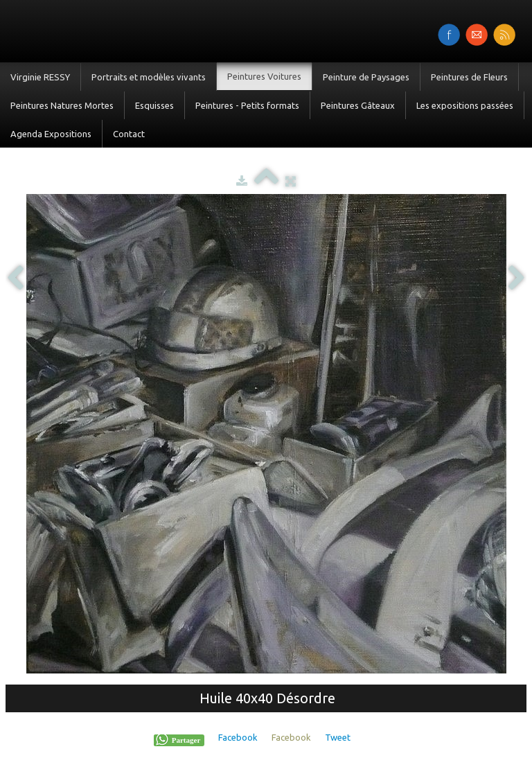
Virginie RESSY (40, 77)
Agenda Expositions (51, 134)
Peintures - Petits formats (247, 105)
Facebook (238, 737)
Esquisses (154, 105)
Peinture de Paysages (366, 77)
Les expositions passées (465, 105)
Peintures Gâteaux (358, 105)
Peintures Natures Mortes (62, 105)
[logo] (5, 30)
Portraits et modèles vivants (149, 77)
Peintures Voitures (264, 76)
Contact (129, 134)
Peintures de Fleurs (469, 77)
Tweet (338, 737)
